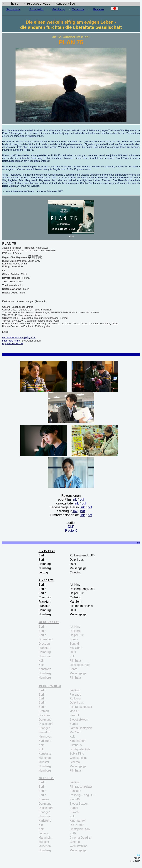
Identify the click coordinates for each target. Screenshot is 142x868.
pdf (82, 501)
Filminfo (36, 10)
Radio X (71, 532)
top (138, 544)
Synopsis (13, 10)
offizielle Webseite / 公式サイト (19, 339)
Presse (99, 10)
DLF (71, 528)
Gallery (59, 10)
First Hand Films (11, 342)
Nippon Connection (12, 345)
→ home (11, 4)
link (74, 501)
